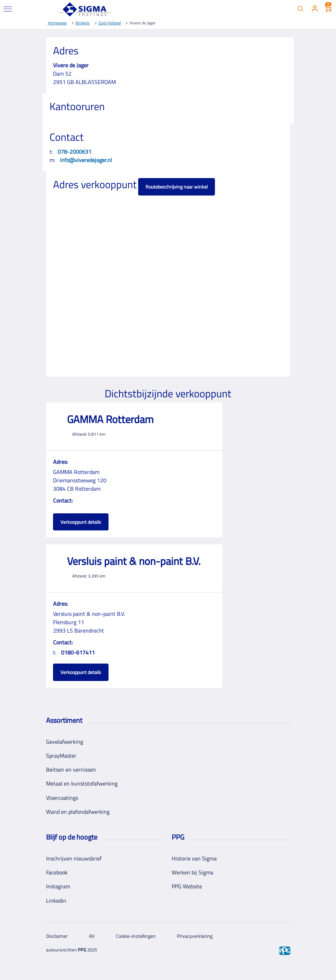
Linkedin (56, 901)
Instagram (58, 886)
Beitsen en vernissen (71, 770)
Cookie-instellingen (136, 936)
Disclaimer (57, 936)
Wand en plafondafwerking (78, 812)
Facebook (57, 872)
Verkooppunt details (81, 522)
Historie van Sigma (194, 858)
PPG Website (187, 886)
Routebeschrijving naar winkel (177, 187)
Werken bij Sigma (192, 872)
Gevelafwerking (65, 742)
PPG (82, 950)
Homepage (57, 23)
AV (92, 936)
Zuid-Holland (110, 23)
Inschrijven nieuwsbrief (74, 858)
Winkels (83, 23)
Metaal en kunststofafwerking (82, 783)
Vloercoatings (62, 798)
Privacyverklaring (195, 936)
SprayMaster (61, 756)
